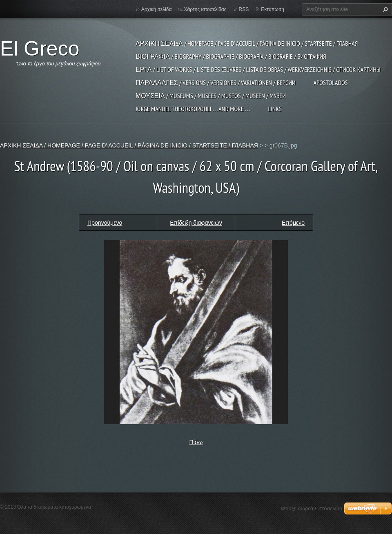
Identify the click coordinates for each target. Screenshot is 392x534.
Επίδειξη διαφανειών (196, 223)
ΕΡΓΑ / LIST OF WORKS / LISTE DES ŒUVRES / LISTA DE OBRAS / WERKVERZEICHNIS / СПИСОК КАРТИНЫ (258, 69)
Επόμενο (293, 223)
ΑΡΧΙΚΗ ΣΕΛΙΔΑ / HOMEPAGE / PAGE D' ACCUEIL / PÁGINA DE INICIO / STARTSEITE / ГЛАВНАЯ (247, 43)
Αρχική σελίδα (157, 9)
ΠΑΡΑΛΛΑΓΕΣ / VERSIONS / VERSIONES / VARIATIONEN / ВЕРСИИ (216, 83)
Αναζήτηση (384, 9)
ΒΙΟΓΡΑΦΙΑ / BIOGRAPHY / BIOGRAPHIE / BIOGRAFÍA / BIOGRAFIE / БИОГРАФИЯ (231, 56)
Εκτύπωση (273, 9)
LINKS (275, 109)
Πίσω (196, 442)
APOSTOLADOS (331, 83)
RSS (244, 9)
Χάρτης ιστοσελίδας (205, 9)
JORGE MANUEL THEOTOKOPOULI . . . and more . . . (193, 109)
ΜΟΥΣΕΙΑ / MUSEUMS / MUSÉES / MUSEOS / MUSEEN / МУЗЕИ (211, 96)
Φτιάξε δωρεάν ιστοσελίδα (312, 508)
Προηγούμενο (105, 223)
